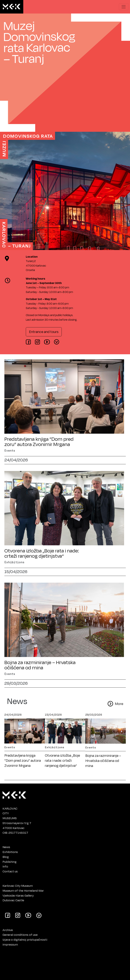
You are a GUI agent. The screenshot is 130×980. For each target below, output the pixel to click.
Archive (8, 930)
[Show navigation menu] (124, 7)
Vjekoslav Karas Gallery (18, 895)
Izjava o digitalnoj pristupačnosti (25, 939)
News (6, 847)
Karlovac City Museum (18, 886)
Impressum (10, 944)
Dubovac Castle (13, 900)
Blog (6, 857)
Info (5, 866)
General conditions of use (20, 935)
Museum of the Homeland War (23, 890)
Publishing (10, 862)
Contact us (10, 871)
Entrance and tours (44, 332)
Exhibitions (10, 852)
